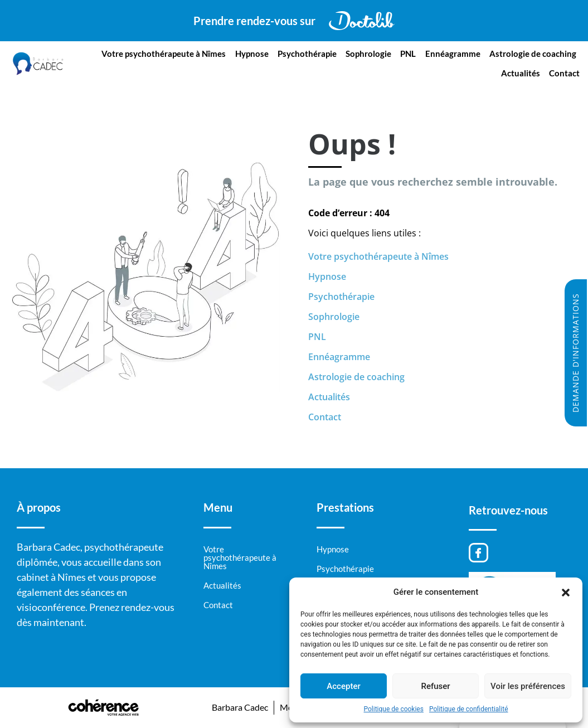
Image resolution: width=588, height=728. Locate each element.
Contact (564, 73)
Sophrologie (369, 54)
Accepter (343, 686)
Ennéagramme (453, 54)
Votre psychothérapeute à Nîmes (165, 54)
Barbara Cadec (239, 707)
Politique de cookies (394, 709)
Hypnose (252, 54)
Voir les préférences (528, 686)
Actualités (521, 73)
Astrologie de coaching (533, 54)
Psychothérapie (308, 54)
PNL (409, 54)
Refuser (435, 686)
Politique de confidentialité (469, 709)
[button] (566, 592)
